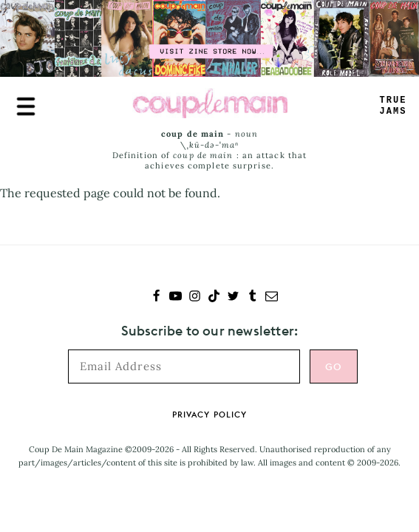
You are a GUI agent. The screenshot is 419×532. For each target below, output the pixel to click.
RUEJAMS (394, 106)
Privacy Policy (209, 415)
